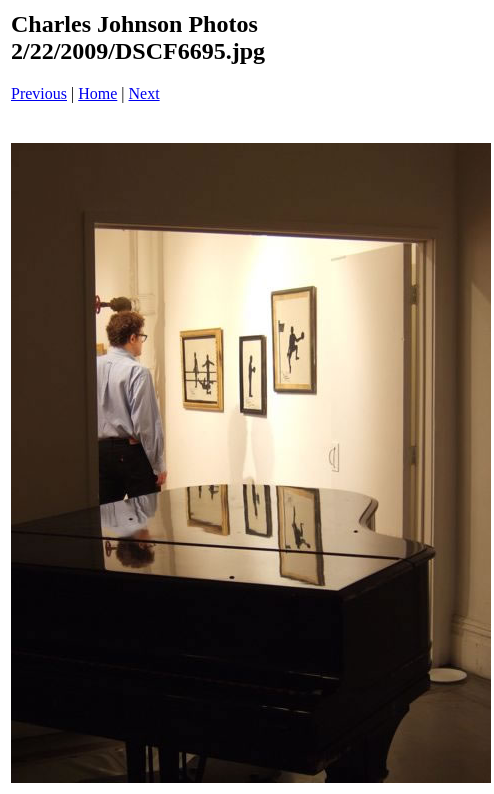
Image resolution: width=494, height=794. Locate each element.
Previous (39, 93)
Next (144, 93)
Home (97, 93)
